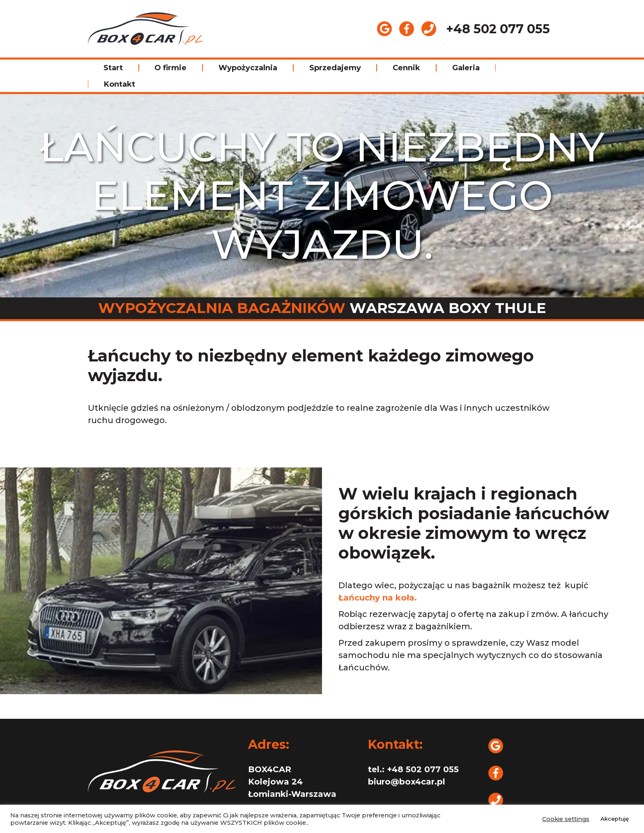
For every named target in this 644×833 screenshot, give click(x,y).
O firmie (170, 68)
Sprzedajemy (335, 68)
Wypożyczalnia (248, 68)
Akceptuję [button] (615, 819)
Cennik (406, 68)
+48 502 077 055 (498, 29)
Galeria (466, 68)
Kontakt (120, 84)
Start (113, 68)
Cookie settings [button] (566, 819)
